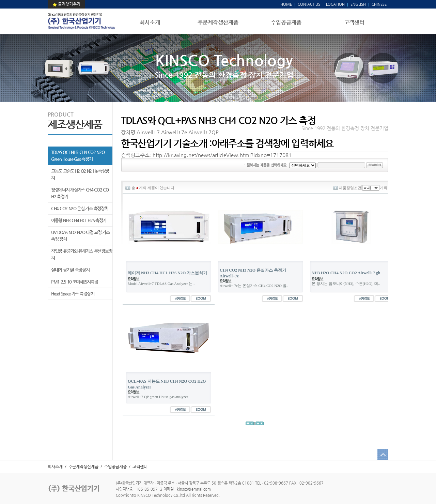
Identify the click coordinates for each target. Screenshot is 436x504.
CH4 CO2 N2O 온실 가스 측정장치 (80, 208)
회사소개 (150, 22)
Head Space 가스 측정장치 (73, 294)
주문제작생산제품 (218, 22)
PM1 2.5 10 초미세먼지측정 (75, 282)
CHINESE (379, 4)
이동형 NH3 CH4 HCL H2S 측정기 (79, 220)
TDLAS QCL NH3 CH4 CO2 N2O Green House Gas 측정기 (78, 156)
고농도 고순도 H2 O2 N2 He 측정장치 (80, 174)
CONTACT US (308, 4)
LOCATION (335, 4)
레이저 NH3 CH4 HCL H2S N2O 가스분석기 (167, 273)
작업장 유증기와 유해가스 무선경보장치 (82, 254)
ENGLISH (358, 4)
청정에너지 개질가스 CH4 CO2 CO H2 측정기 (80, 193)
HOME (286, 4)
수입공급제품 (286, 22)
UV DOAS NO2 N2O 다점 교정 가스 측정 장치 (80, 236)
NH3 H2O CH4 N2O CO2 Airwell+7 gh (346, 273)
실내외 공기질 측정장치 (70, 270)
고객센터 (354, 22)
